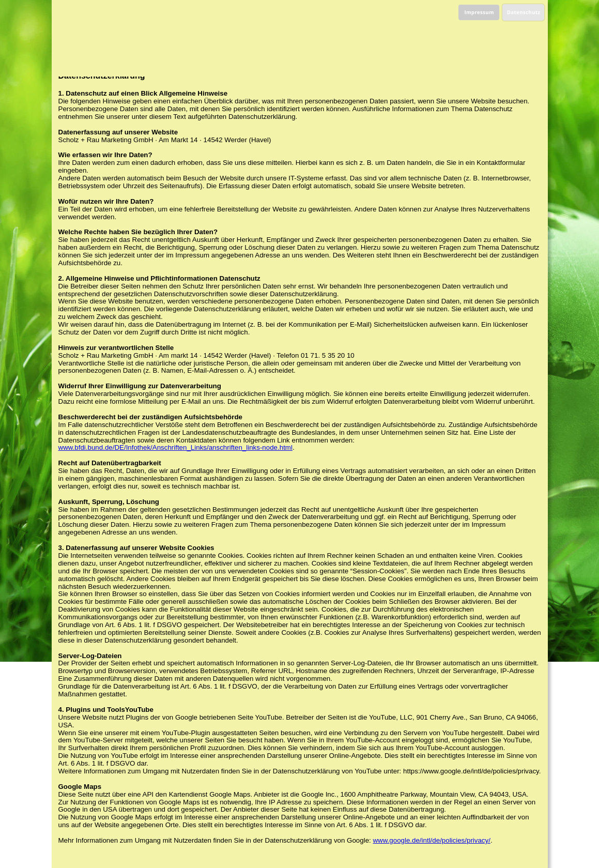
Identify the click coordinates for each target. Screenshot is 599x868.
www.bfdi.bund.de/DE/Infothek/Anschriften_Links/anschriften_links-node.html (175, 447)
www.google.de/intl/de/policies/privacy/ (431, 840)
